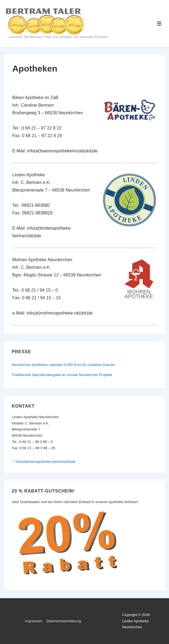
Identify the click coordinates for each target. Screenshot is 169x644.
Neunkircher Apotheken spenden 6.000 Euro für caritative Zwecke (63, 365)
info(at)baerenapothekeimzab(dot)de (62, 151)
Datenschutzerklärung (64, 621)
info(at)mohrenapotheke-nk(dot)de (60, 313)
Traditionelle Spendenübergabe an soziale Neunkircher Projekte (62, 375)
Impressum (34, 621)
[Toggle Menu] (159, 24)
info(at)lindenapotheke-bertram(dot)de (46, 462)
